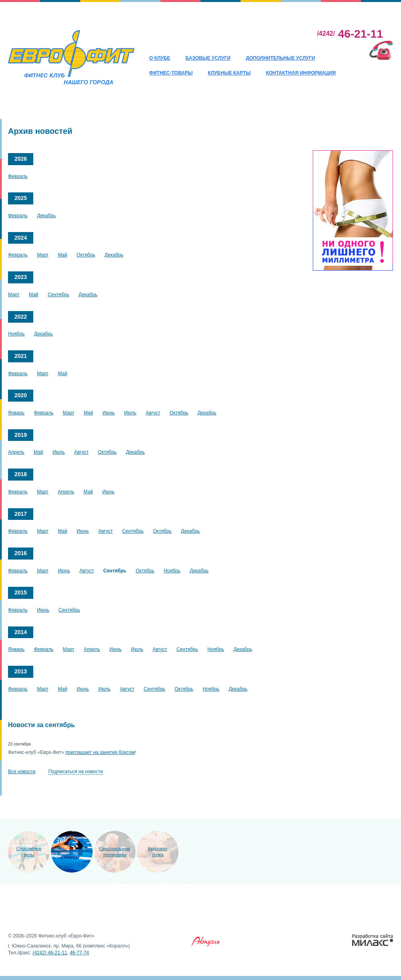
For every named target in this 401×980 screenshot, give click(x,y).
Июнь (109, 413)
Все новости (22, 772)
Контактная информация (301, 73)
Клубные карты (229, 73)
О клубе (160, 58)
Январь (16, 413)
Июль (130, 413)
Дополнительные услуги (280, 58)
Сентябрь (59, 295)
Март (43, 255)
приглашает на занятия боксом (100, 752)
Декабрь (46, 216)
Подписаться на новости (75, 772)
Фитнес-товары (171, 73)
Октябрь (86, 255)
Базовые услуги (208, 58)
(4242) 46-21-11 (50, 953)
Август (153, 413)
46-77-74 (79, 953)
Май (63, 255)
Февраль (18, 176)
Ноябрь (16, 334)
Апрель (16, 452)
